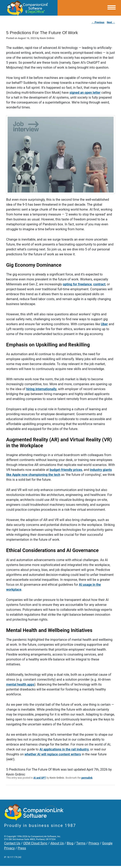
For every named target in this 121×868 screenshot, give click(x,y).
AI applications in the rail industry (64, 749)
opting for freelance (77, 284)
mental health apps (20, 684)
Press (22, 848)
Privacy (94, 843)
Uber (104, 324)
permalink (87, 778)
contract (99, 284)
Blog (70, 843)
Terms (81, 843)
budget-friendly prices (66, 470)
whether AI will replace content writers (53, 754)
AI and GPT (40, 778)
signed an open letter (85, 93)
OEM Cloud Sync (35, 843)
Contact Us (12, 843)
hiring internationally (41, 389)
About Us (57, 843)
